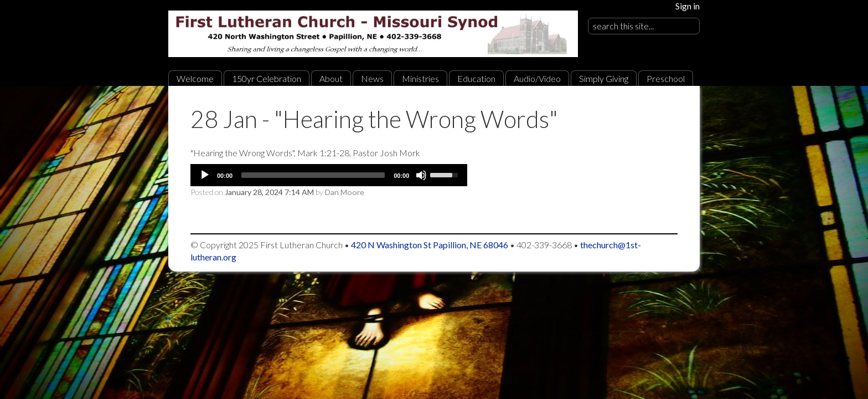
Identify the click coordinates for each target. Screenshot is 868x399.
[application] (329, 175)
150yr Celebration (267, 78)
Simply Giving (604, 78)
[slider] (313, 175)
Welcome (195, 78)
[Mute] (421, 175)
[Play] (205, 175)
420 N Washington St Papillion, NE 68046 (430, 245)
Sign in (688, 6)
